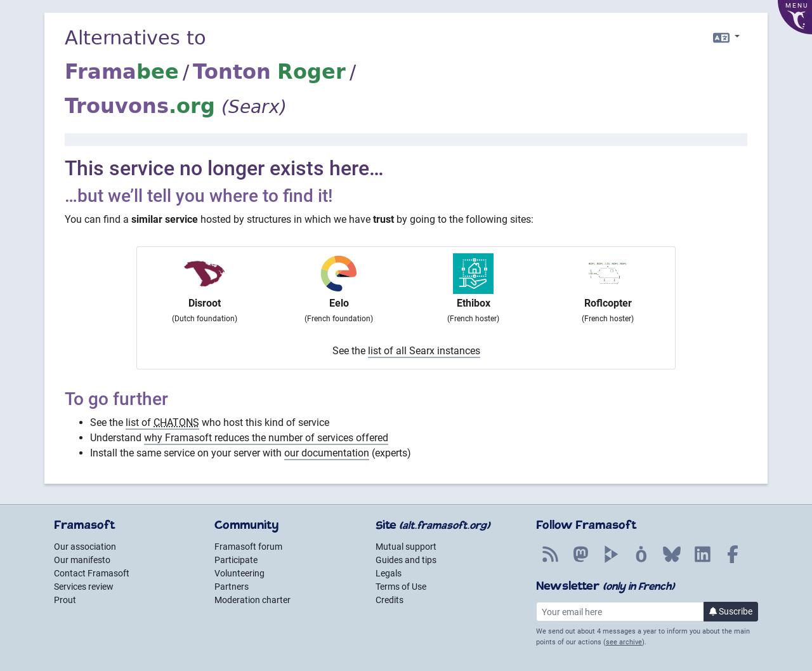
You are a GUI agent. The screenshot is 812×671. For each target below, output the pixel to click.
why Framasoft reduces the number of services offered (266, 438)
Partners (232, 587)
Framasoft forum (248, 547)
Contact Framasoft (92, 573)
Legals (389, 573)
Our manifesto (82, 560)
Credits (390, 600)
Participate (236, 560)
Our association (85, 547)
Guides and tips (406, 560)
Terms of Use (401, 587)
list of (162, 422)
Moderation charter (252, 600)
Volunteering (239, 573)
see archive (624, 642)
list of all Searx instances (424, 351)
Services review (84, 587)
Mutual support (406, 547)
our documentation (327, 453)
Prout (65, 600)
